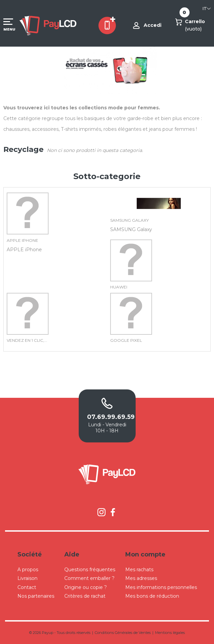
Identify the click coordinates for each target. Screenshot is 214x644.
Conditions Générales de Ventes (123, 633)
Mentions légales (170, 633)
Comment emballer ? (89, 578)
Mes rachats (139, 570)
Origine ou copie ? (86, 587)
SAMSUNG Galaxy (129, 220)
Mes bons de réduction (152, 596)
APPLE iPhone (22, 240)
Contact (27, 587)
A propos (28, 570)
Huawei (119, 287)
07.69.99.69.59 (107, 417)
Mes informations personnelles (161, 587)
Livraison (27, 578)
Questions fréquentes (90, 570)
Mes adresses (141, 578)
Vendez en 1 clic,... (27, 340)
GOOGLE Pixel (126, 340)
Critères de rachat (85, 596)
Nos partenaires (36, 596)
